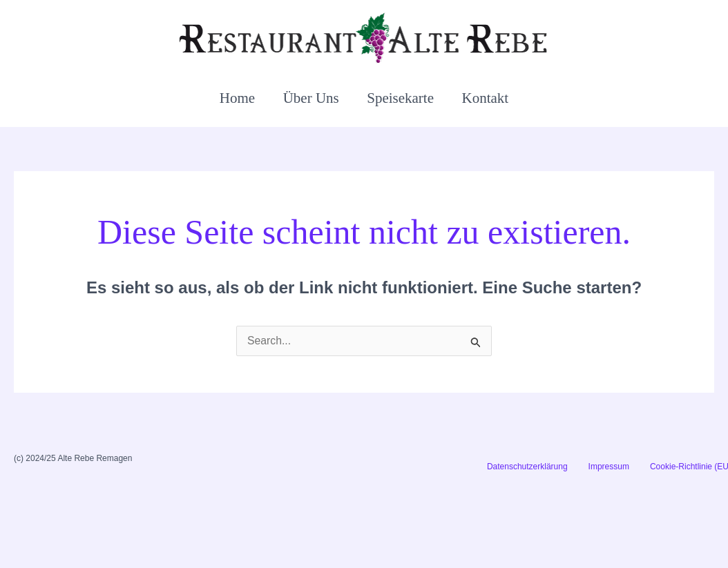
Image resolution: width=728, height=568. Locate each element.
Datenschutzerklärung (527, 467)
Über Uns (310, 98)
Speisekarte (401, 98)
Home (236, 98)
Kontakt (487, 98)
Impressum (609, 467)
